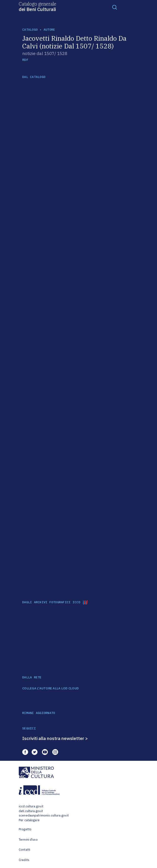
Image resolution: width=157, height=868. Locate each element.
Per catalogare (29, 820)
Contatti (24, 850)
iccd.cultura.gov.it (31, 806)
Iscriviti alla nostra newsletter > (55, 738)
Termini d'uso (28, 840)
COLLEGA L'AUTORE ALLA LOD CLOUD (50, 688)
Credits (24, 860)
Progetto (25, 829)
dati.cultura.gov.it (31, 811)
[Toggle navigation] (115, 7)
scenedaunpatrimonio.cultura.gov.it (44, 815)
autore (49, 30)
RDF (25, 60)
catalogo (30, 30)
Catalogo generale (37, 6)
